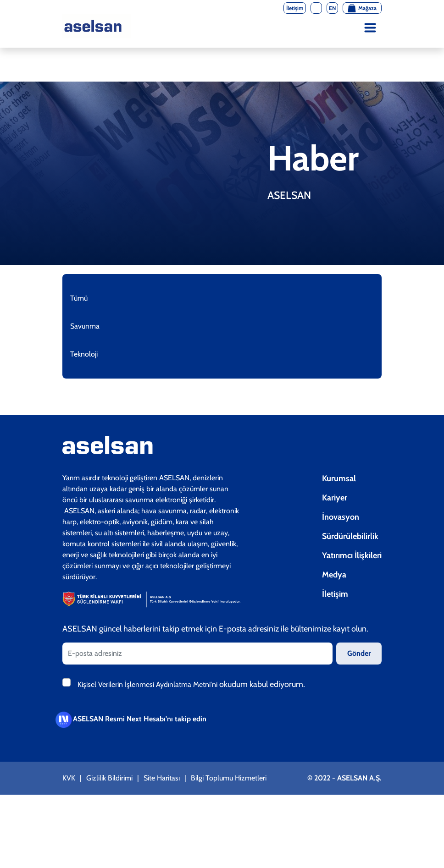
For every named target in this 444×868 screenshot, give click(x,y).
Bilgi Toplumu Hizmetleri (229, 778)
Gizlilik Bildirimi (109, 778)
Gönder (359, 653)
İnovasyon (341, 517)
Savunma (85, 326)
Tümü (79, 298)
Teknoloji (84, 354)
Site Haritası (162, 778)
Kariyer (335, 498)
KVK (69, 778)
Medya (334, 575)
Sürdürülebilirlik (350, 536)
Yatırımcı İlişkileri (352, 555)
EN (332, 8)
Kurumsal (339, 478)
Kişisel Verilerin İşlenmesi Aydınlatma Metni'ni (148, 684)
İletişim (335, 594)
